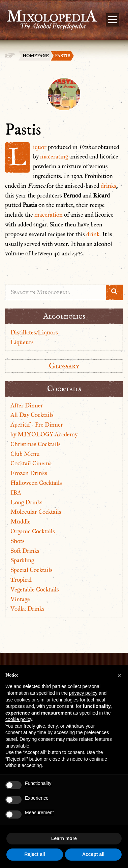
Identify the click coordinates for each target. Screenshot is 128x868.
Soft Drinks (25, 551)
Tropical (21, 580)
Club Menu (25, 454)
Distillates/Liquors (34, 332)
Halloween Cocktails (36, 483)
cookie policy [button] (19, 719)
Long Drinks (26, 502)
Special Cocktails (31, 570)
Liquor (40, 147)
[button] (119, 676)
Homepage (36, 56)
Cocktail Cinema (31, 463)
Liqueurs (22, 342)
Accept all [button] (93, 854)
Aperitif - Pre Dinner (37, 425)
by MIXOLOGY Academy (44, 434)
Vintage (20, 599)
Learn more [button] (64, 838)
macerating (54, 156)
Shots (18, 541)
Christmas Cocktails (36, 444)
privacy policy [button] (83, 693)
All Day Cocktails (32, 415)
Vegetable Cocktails (35, 589)
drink (93, 234)
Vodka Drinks (27, 609)
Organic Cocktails (33, 531)
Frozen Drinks (29, 473)
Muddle (21, 521)
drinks (108, 186)
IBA (16, 493)
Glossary (64, 366)
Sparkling (22, 560)
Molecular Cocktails (36, 512)
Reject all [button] (35, 854)
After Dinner (27, 405)
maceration (49, 215)
